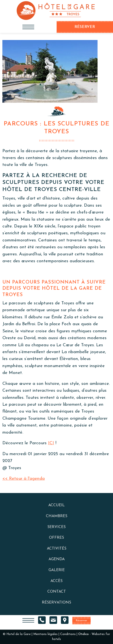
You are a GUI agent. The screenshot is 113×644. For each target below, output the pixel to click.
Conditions (68, 634)
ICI (51, 443)
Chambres (57, 516)
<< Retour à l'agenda (24, 479)
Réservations (56, 603)
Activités (57, 549)
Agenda (57, 559)
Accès (56, 581)
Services (56, 527)
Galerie (57, 570)
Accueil (56, 505)
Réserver (81, 621)
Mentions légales (45, 634)
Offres (56, 538)
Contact (57, 592)
